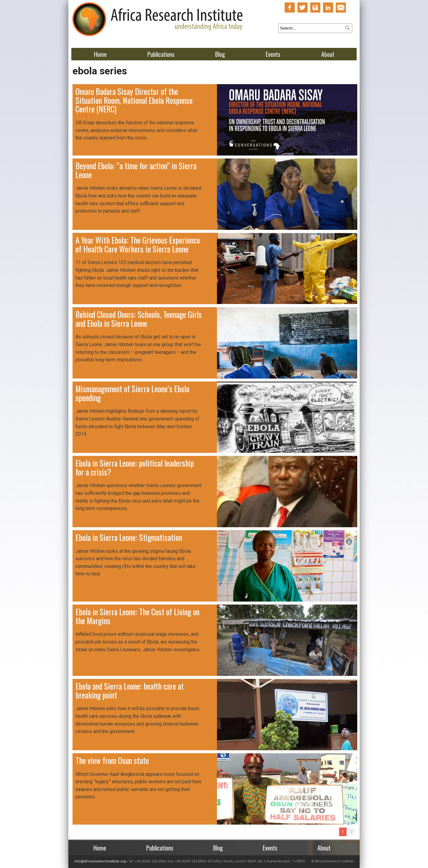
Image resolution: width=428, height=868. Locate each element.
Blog (220, 54)
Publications (161, 54)
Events (273, 54)
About (328, 54)
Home (100, 54)
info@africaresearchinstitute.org (100, 861)
